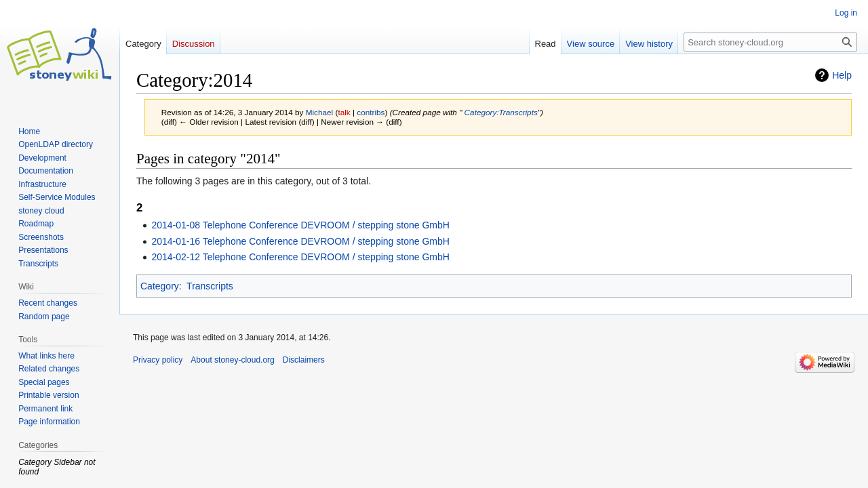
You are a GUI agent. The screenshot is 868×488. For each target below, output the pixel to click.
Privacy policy (158, 360)
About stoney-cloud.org (232, 360)
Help (842, 75)
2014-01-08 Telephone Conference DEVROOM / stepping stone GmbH (300, 225)
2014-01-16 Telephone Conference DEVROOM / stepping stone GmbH (300, 241)
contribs (371, 112)
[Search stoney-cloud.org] (770, 42)
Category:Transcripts (501, 112)
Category (160, 286)
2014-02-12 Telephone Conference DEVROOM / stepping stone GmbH (300, 257)
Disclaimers (304, 360)
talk (344, 112)
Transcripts (210, 286)
